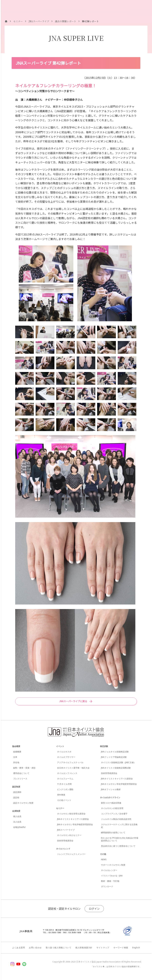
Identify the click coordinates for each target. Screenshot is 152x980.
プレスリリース (20, 779)
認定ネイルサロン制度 (23, 803)
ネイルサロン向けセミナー (69, 835)
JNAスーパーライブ (66, 830)
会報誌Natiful (19, 827)
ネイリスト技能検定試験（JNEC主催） (118, 762)
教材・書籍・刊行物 (110, 881)
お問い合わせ (35, 948)
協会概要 (16, 746)
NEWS (104, 859)
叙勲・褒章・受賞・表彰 (24, 768)
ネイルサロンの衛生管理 (112, 808)
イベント (60, 746)
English (136, 948)
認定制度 (16, 787)
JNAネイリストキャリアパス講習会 (73, 819)
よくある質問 (19, 948)
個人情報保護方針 (84, 948)
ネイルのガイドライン (110, 797)
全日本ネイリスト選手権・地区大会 (73, 768)
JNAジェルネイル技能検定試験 (115, 752)
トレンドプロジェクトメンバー (71, 854)
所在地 (16, 762)
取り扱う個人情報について (59, 948)
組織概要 (17, 752)
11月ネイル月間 (64, 784)
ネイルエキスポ (64, 752)
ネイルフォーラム (65, 779)
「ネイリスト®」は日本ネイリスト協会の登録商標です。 (116, 966)
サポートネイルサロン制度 (113, 865)
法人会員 (17, 822)
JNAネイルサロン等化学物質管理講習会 (75, 824)
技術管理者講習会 (65, 841)
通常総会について (21, 773)
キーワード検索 (121, 948)
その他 (103, 854)
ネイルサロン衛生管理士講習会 (71, 814)
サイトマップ (103, 948)
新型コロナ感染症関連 (111, 803)
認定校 (16, 797)
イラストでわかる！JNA (112, 876)
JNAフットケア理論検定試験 (114, 757)
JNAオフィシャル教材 (111, 789)
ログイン (94, 909)
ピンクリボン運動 (65, 789)
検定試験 (104, 746)
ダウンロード (107, 886)
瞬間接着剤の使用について (113, 833)
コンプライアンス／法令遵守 (114, 814)
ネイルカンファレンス (67, 773)
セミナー (60, 808)
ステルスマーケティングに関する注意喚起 (119, 826)
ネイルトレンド (63, 849)
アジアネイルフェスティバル (70, 762)
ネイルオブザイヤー (66, 757)
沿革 (15, 757)
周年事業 (61, 795)
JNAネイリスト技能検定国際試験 (116, 768)
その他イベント (64, 800)
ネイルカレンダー (109, 870)
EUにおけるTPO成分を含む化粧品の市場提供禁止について (120, 839)
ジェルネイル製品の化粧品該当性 (116, 819)
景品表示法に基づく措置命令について (118, 846)
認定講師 (17, 792)
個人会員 (17, 816)
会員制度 (16, 811)
